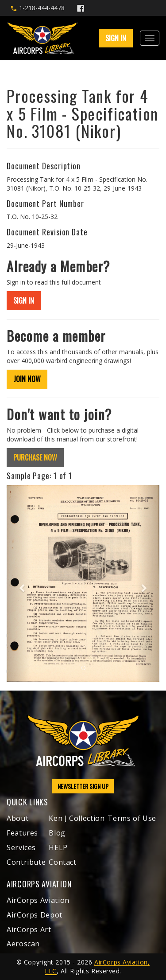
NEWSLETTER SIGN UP (83, 786)
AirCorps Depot (35, 915)
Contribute (26, 862)
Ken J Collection (77, 818)
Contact (62, 862)
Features (22, 833)
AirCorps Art (29, 929)
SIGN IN (116, 38)
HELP (58, 847)
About (17, 818)
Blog (57, 833)
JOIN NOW (27, 379)
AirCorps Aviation (38, 900)
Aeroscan (23, 944)
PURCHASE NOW (35, 457)
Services (21, 847)
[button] (18, 584)
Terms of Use (132, 818)
